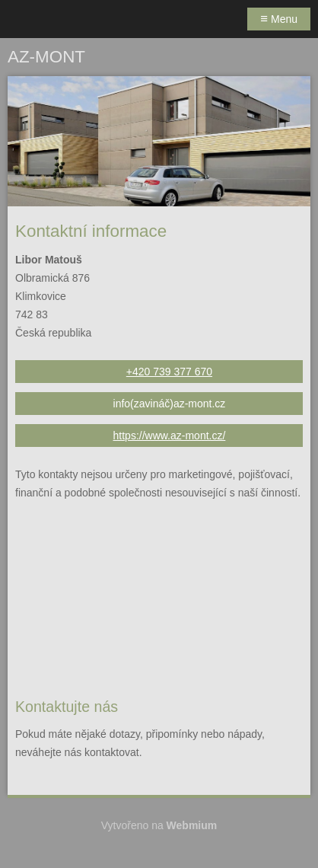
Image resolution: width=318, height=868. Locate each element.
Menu (279, 19)
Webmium (192, 825)
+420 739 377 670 (169, 372)
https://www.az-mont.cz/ (170, 436)
